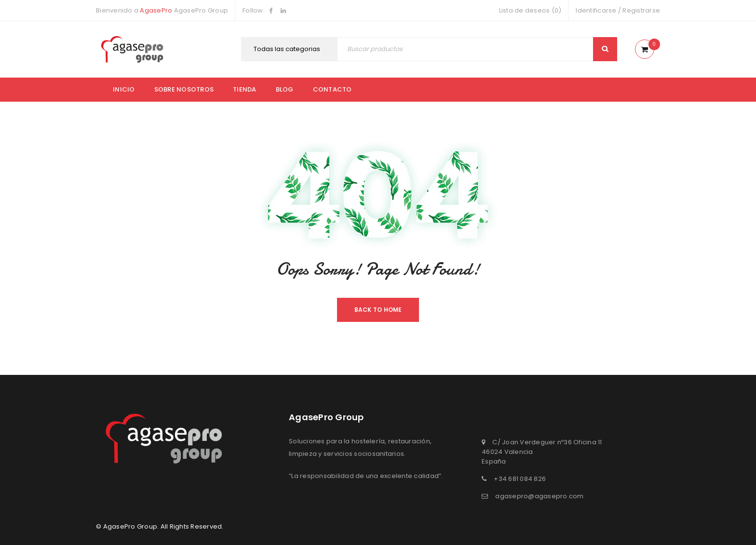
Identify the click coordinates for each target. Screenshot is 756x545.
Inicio (124, 89)
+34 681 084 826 (520, 479)
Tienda (245, 89)
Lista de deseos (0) (530, 10)
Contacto (332, 89)
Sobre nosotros (184, 89)
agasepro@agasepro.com (539, 496)
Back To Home (378, 310)
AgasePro (156, 10)
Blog (285, 89)
